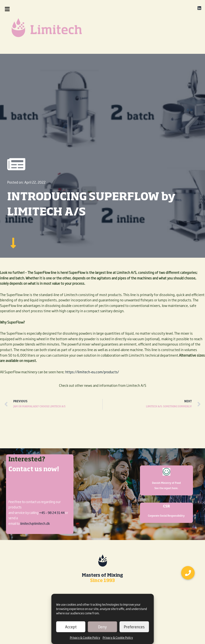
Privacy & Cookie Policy (85, 637)
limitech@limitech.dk (35, 523)
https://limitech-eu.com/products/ (92, 372)
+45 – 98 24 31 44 (52, 512)
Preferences (134, 627)
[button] (17, 9)
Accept (71, 627)
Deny (102, 627)
